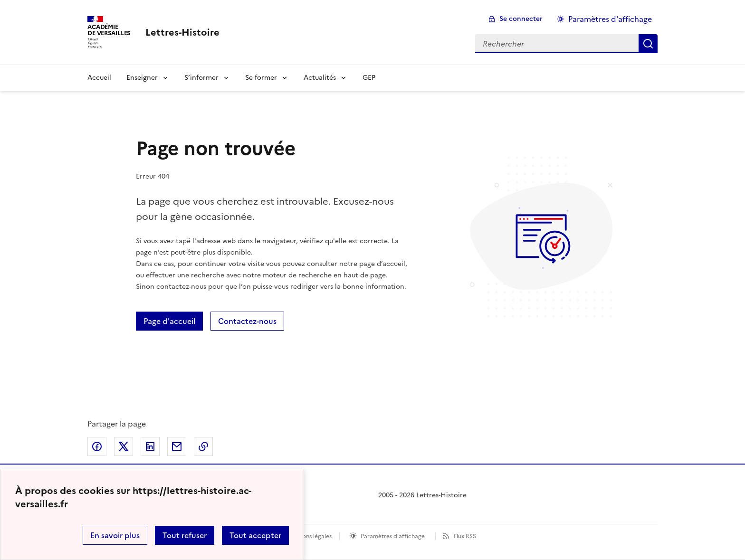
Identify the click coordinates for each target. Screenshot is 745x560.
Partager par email (177, 446)
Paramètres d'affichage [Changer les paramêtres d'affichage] (610, 19)
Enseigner (142, 78)
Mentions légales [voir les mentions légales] (309, 536)
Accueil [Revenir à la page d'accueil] (99, 78)
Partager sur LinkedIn (150, 446)
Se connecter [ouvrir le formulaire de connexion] (521, 19)
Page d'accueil (169, 321)
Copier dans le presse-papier (203, 446)
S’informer (201, 78)
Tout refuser (185, 535)
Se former (261, 78)
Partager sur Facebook (97, 446)
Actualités (320, 78)
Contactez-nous (247, 321)
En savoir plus (115, 535)
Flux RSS (465, 536)
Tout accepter (255, 535)
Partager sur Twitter (124, 446)
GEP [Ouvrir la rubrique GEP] (369, 78)
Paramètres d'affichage (393, 536)
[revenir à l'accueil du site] (182, 32)
